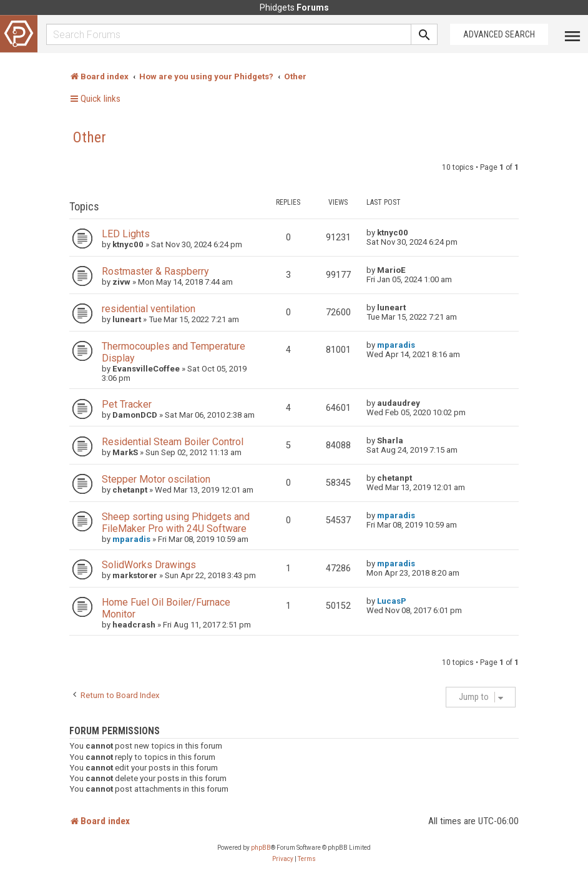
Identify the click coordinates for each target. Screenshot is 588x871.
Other (90, 137)
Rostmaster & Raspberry (155, 271)
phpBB (261, 848)
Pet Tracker (127, 404)
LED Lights (126, 234)
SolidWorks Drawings (149, 565)
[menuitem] (283, 859)
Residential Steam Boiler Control (173, 442)
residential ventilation (149, 309)
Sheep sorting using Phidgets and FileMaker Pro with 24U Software (176, 523)
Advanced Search (499, 34)
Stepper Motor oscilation (156, 479)
